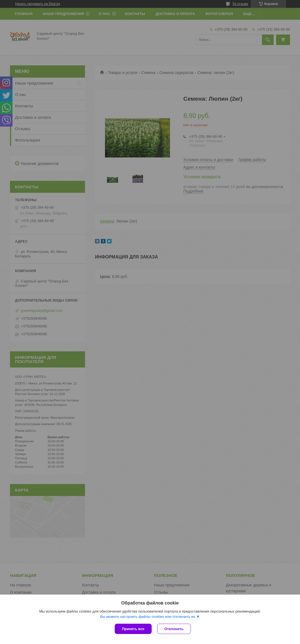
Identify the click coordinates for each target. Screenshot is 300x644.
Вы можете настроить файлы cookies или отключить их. (148, 617)
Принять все (133, 629)
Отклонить (174, 629)
